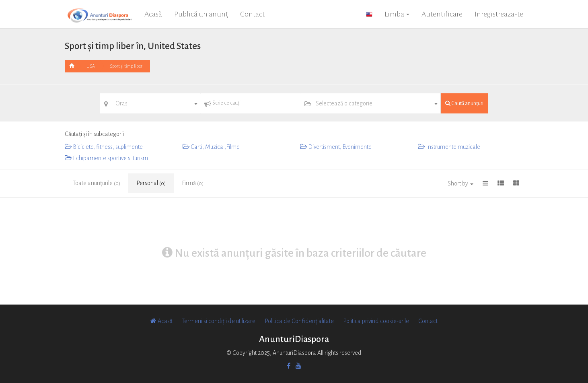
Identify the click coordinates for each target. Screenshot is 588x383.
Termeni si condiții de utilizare (219, 321)
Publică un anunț (201, 14)
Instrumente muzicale (449, 147)
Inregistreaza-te (499, 14)
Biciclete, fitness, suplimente (104, 147)
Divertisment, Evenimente (336, 147)
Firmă (193, 183)
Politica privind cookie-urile (376, 321)
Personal (151, 183)
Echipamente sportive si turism (106, 158)
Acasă (153, 14)
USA (91, 66)
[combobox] (150, 103)
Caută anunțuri (464, 103)
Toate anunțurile (97, 183)
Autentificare (442, 14)
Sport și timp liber (126, 66)
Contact (252, 14)
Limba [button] (397, 14)
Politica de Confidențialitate (299, 321)
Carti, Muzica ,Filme (211, 147)
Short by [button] (461, 183)
